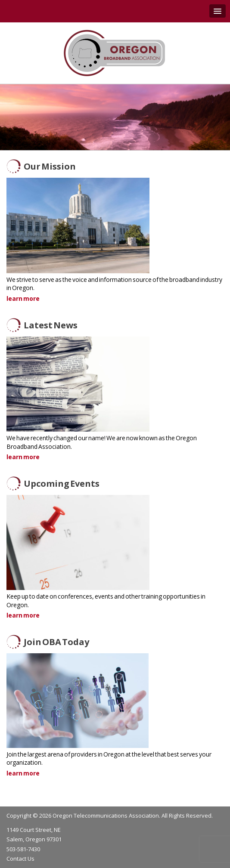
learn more (23, 298)
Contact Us (20, 859)
